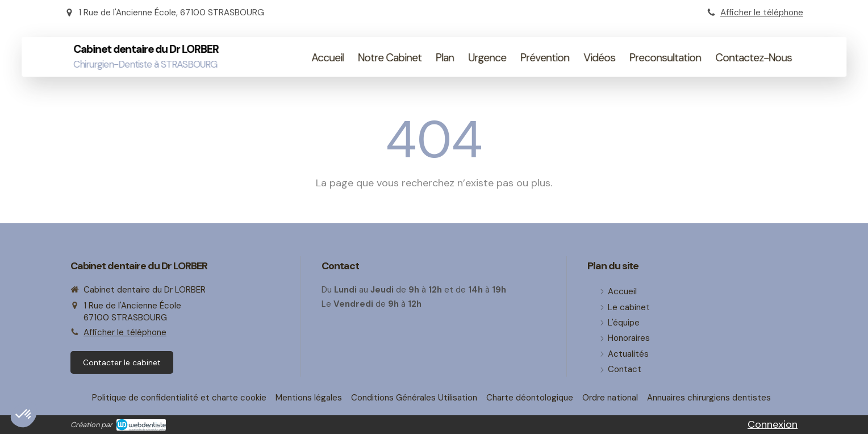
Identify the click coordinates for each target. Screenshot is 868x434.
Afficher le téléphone (762, 12)
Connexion (773, 424)
